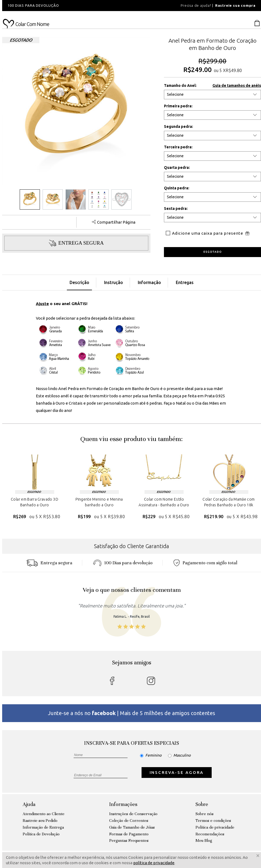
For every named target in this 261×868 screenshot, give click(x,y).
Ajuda (29, 804)
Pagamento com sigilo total (205, 563)
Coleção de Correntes (129, 821)
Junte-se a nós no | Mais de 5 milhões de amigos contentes (132, 713)
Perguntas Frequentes (129, 840)
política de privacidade (154, 863)
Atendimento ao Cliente (44, 814)
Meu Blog (204, 840)
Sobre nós (205, 814)
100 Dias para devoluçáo (123, 563)
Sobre (202, 804)
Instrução (114, 282)
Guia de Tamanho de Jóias (132, 827)
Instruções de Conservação (133, 814)
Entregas (185, 282)
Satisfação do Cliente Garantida (132, 546)
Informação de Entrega (43, 827)
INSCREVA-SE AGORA (177, 772)
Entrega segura (49, 563)
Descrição (79, 282)
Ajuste (42, 304)
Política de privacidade (215, 827)
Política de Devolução (41, 834)
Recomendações (210, 834)
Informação (149, 282)
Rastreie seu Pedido (40, 821)
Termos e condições (213, 821)
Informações (123, 804)
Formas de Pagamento (129, 834)
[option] (75, 6)
